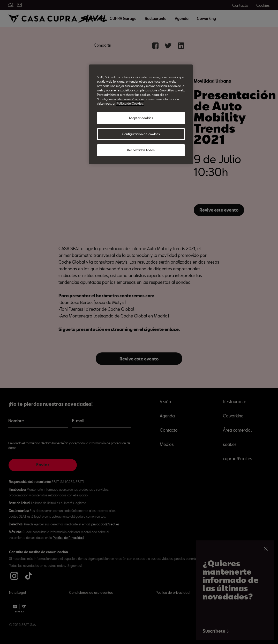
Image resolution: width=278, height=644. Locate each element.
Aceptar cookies (141, 118)
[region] (141, 114)
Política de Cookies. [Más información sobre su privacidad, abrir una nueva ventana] (130, 103)
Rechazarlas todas (141, 150)
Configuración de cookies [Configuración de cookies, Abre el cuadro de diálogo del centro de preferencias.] (141, 134)
